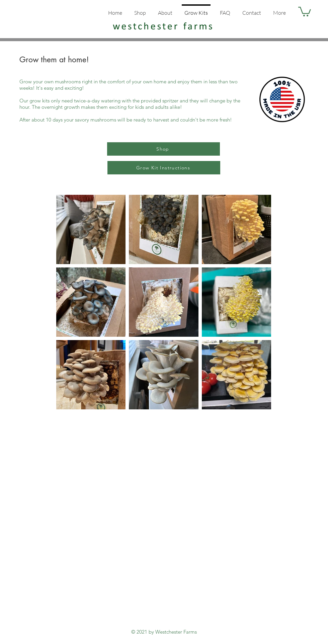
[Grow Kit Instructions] (164, 168)
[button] (305, 11)
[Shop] (163, 149)
